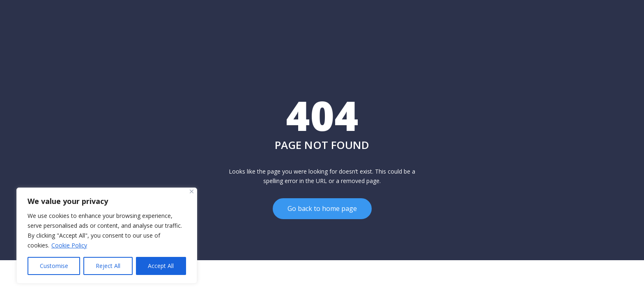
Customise (54, 266)
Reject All (108, 266)
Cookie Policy (69, 245)
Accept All (161, 266)
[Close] (192, 191)
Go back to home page (322, 208)
